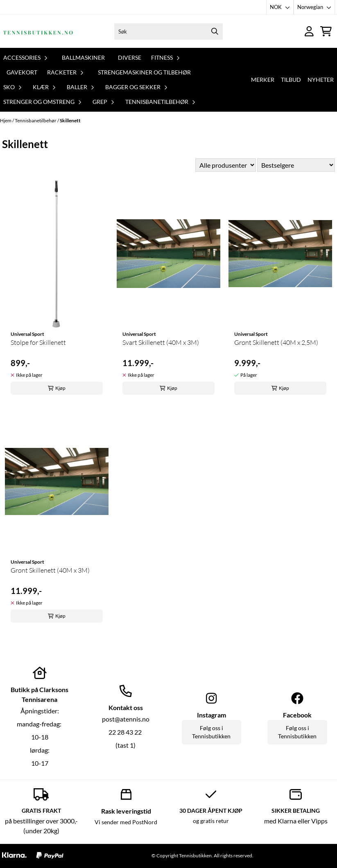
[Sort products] (296, 165)
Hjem (6, 120)
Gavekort (22, 72)
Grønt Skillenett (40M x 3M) (50, 570)
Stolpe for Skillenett (38, 342)
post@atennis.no (126, 719)
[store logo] (38, 31)
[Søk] (169, 31)
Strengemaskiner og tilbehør (144, 72)
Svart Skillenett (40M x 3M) (161, 342)
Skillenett (70, 120)
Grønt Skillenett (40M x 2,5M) (276, 342)
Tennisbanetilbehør (36, 120)
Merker (263, 80)
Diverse (130, 57)
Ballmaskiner (83, 57)
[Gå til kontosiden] (309, 31)
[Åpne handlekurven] (326, 31)
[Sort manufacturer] (226, 165)
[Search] (215, 31)
